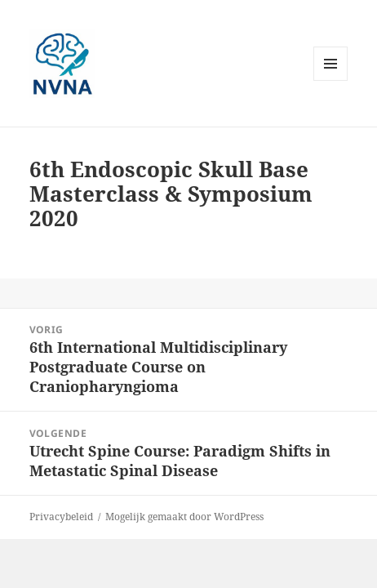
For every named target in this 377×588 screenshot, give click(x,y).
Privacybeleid (61, 517)
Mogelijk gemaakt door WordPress (184, 517)
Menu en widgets (331, 80)
